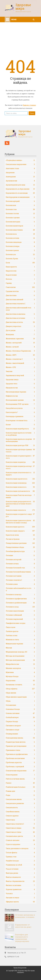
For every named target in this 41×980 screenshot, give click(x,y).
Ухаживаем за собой (20, 865)
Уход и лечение (20, 869)
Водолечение (20, 275)
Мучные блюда (20, 676)
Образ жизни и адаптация (20, 697)
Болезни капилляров (20, 226)
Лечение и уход (20, 607)
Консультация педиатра (20, 462)
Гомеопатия (20, 287)
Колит (20, 425)
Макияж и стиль (20, 640)
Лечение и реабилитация (20, 603)
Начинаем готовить (20, 685)
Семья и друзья (20, 816)
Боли (20, 263)
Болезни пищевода (20, 242)
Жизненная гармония (20, 339)
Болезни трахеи (20, 250)
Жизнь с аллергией (20, 343)
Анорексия (20, 173)
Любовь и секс (20, 636)
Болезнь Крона (20, 259)
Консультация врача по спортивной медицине (20, 440)
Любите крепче (20, 631)
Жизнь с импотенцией (20, 363)
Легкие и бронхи (20, 539)
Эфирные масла (20, 902)
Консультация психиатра (20, 483)
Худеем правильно (20, 889)
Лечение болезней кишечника (20, 572)
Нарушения (20, 681)
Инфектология (20, 396)
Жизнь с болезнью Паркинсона (20, 351)
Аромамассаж (20, 181)
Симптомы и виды (20, 828)
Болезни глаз (20, 209)
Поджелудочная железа (20, 742)
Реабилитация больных (20, 787)
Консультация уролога (20, 527)
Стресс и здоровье (20, 844)
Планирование (20, 734)
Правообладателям (20, 968)
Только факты (20, 853)
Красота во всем (20, 535)
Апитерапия (20, 177)
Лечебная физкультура (20, 551)
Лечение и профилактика (20, 599)
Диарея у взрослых (20, 326)
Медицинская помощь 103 (20, 652)
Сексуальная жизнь (20, 799)
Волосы (20, 279)
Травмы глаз (20, 857)
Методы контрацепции (20, 660)
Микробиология (20, 664)
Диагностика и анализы (20, 314)
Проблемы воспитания (20, 758)
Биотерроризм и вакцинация (20, 197)
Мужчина (20, 672)
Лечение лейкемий (20, 615)
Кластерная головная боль (20, 421)
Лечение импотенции (20, 611)
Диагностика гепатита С (20, 304)
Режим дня (20, 791)
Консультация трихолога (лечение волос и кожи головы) (20, 522)
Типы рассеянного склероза (20, 848)
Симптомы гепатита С (20, 824)
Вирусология (20, 271)
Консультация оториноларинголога (20, 457)
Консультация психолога (20, 487)
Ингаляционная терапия (20, 392)
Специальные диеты (20, 836)
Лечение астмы (20, 564)
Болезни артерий (20, 201)
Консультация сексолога (20, 510)
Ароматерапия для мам (20, 185)
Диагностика (20, 295)
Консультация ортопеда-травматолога (20, 451)
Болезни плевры (20, 246)
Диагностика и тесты (20, 322)
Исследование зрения (20, 400)
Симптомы (20, 820)
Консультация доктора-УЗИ (20, 445)
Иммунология (20, 388)
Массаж (20, 648)
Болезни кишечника (20, 230)
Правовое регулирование (20, 746)
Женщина (20, 335)
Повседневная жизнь (20, 738)
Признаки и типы (20, 750)
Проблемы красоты (20, 762)
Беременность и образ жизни (20, 189)
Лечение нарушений (20, 619)
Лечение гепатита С (20, 580)
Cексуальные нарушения (20, 164)
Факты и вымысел (20, 877)
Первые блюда (20, 722)
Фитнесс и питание (20, 885)
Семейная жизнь (20, 812)
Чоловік (20, 894)
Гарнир (20, 283)
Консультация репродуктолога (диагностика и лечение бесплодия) (20, 504)
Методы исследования (20, 656)
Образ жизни (20, 693)
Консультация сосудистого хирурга (20, 515)
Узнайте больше (20, 861)
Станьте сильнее (20, 840)
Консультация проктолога (20, 479)
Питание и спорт (20, 730)
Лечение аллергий (20, 560)
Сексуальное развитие (20, 803)
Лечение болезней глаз (20, 568)
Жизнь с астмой (20, 347)
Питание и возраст (20, 726)
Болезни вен (20, 205)
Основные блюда (20, 709)
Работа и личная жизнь (20, 779)
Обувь (20, 701)
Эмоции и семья (20, 898)
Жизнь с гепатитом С (20, 359)
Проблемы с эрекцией (20, 767)
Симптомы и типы (20, 832)
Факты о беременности (20, 881)
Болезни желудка (20, 222)
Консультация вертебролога (20, 429)
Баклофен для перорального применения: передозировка (22, 938)
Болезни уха (20, 254)
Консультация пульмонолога (20, 491)
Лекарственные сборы (20, 547)
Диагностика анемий (20, 300)
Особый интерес (20, 717)
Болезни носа (20, 234)
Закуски (20, 371)
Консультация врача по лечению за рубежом (20, 434)
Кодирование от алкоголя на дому (23, 926)
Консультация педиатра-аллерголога (20, 467)
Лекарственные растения (20, 543)
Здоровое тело (20, 384)
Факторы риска (20, 873)
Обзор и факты (20, 689)
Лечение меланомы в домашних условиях (25, 916)
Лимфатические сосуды (20, 623)
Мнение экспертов (20, 668)
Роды (20, 795)
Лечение (20, 555)
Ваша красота (20, 267)
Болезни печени (20, 238)
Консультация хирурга (20, 531)
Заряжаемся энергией (20, 375)
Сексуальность (20, 808)
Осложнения (20, 705)
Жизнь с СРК (20, 367)
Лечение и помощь (20, 595)
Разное (20, 783)
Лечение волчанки (20, 576)
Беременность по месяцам (20, 193)
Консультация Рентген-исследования (20, 496)
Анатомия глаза (20, 168)
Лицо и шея (20, 627)
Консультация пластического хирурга (20, 474)
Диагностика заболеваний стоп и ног (20, 309)
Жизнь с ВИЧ (20, 355)
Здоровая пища (20, 380)
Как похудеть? (20, 412)
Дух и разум (20, 330)
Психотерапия (20, 775)
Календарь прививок (20, 416)
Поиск (32, 113)
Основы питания (20, 713)
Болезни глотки (20, 214)
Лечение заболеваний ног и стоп (20, 589)
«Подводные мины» (20, 160)
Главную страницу (29, 105)
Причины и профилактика (20, 754)
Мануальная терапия (20, 644)
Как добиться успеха (20, 408)
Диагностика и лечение (20, 318)
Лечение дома (20, 584)
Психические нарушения (20, 771)
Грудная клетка (20, 291)
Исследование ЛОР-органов (20, 404)
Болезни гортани (20, 218)
